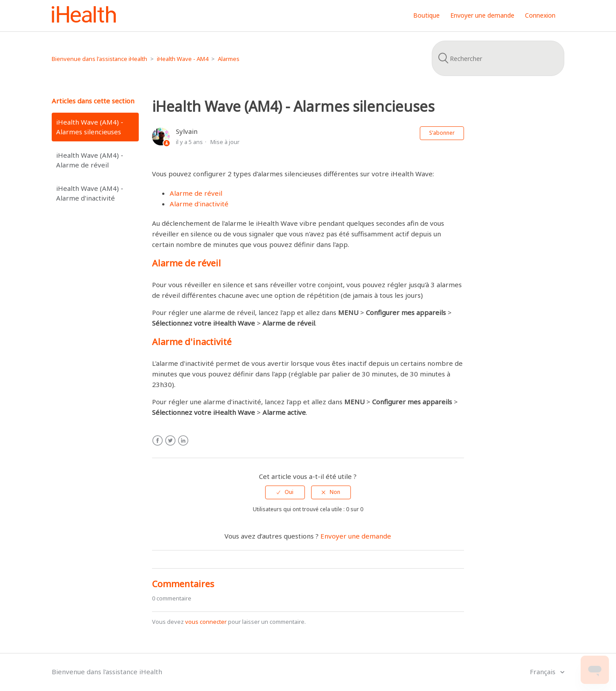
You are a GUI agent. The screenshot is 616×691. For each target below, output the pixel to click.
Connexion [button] (540, 15)
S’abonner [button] (442, 133)
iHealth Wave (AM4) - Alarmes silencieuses (90, 127)
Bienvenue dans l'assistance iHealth (99, 59)
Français (544, 672)
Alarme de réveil (196, 193)
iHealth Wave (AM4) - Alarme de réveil (90, 160)
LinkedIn (183, 441)
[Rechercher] (498, 58)
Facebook (158, 441)
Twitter (170, 441)
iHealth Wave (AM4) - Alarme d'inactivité (90, 193)
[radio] (285, 492)
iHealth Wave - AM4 (183, 59)
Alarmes (229, 59)
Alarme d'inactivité (199, 204)
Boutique (426, 15)
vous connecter (206, 622)
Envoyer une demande (482, 15)
